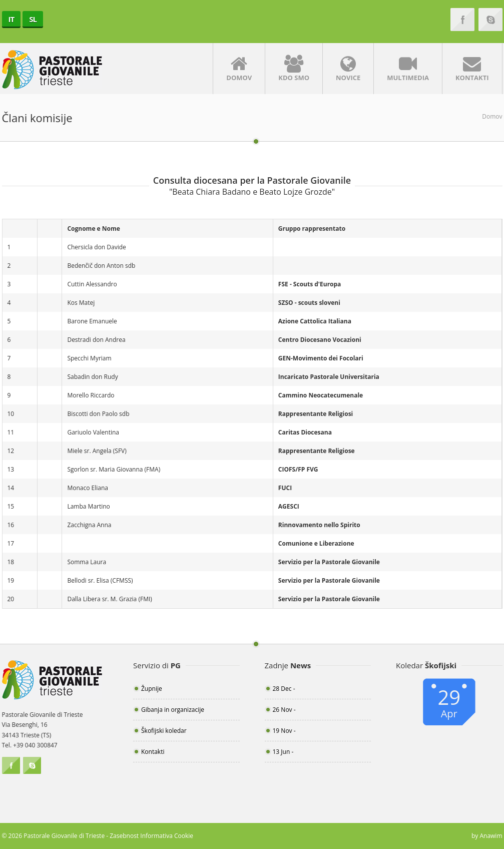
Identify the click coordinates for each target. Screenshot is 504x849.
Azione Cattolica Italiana (315, 321)
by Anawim (487, 836)
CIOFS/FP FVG (298, 469)
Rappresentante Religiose (317, 451)
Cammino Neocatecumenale (321, 395)
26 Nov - (284, 710)
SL (33, 19)
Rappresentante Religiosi (316, 414)
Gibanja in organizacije (173, 710)
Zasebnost (124, 836)
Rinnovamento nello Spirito (319, 525)
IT (12, 19)
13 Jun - (283, 752)
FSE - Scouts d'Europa (310, 284)
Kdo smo (294, 69)
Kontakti (472, 69)
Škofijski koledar (164, 731)
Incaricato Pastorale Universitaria (329, 377)
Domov (239, 69)
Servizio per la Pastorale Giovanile (329, 562)
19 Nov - (284, 731)
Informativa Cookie (167, 836)
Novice (348, 69)
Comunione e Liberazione (316, 543)
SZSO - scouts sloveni (309, 303)
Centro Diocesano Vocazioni (320, 340)
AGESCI (289, 506)
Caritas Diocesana (305, 432)
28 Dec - (284, 689)
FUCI (285, 488)
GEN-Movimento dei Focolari (321, 358)
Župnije (152, 689)
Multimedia (408, 69)
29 (449, 702)
